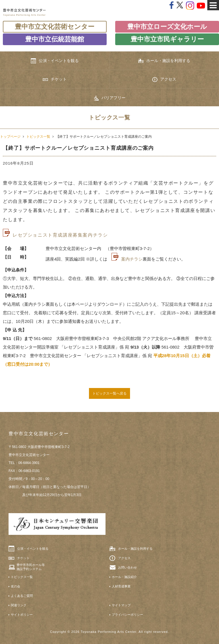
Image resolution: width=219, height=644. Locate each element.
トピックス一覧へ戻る (109, 393)
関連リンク (19, 605)
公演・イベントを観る (55, 61)
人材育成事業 (121, 586)
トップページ (10, 137)
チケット (55, 79)
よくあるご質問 (22, 596)
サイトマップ (121, 605)
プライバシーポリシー (127, 615)
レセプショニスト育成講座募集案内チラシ (60, 235)
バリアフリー (109, 98)
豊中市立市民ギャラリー (167, 39)
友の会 (16, 586)
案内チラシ (132, 259)
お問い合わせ (127, 567)
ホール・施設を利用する (164, 61)
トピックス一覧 (38, 137)
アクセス (164, 79)
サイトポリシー (22, 615)
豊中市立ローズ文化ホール (167, 27)
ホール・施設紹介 (124, 577)
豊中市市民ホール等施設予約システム (31, 567)
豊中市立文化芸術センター (55, 27)
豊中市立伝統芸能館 (55, 39)
